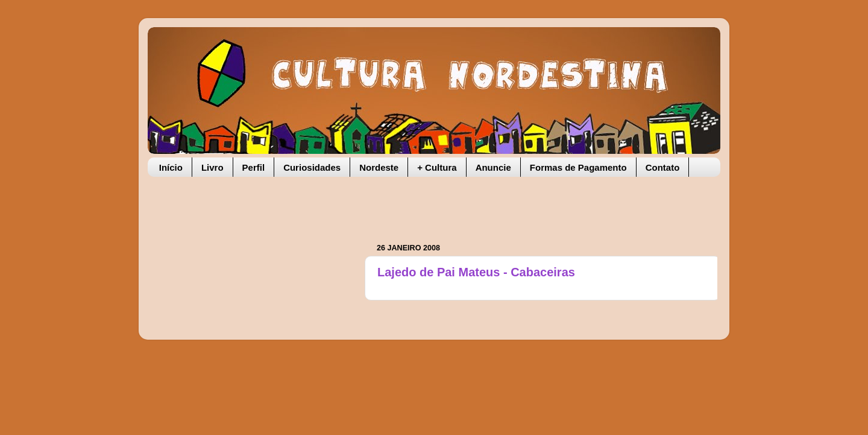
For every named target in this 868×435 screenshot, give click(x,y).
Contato (663, 167)
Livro (212, 167)
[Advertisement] (518, 204)
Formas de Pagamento (578, 167)
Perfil (254, 167)
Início (171, 167)
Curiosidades (312, 167)
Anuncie (493, 167)
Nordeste (379, 167)
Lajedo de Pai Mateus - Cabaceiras (476, 272)
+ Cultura (437, 167)
